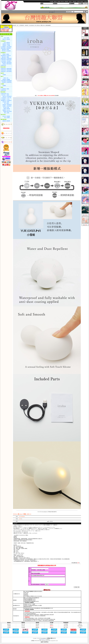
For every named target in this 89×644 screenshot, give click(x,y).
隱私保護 (37, 625)
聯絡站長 (52, 629)
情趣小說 (80, 625)
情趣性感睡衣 (80, 627)
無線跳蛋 (27, 25)
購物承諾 (37, 629)
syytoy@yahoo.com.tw (54, 642)
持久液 (80, 629)
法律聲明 (9, 629)
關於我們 (9, 625)
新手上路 (23, 625)
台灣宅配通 (66, 625)
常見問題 (23, 629)
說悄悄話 (31, 593)
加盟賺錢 (9, 627)
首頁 (17, 25)
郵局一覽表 (66, 629)
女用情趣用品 (22, 25)
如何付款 (23, 627)
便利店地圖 (66, 627)
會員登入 (52, 625)
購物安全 (37, 627)
